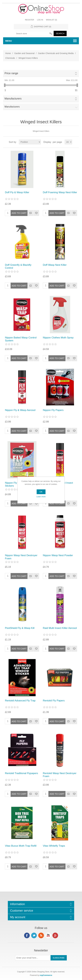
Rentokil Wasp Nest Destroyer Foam (60, 775)
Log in (40, 20)
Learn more (41, 497)
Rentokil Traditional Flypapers (21, 773)
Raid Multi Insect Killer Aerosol (60, 628)
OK (41, 492)
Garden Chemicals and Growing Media (56, 53)
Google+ (55, 935)
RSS (41, 935)
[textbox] (35, 33)
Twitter (34, 935)
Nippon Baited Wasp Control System (21, 339)
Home (8, 53)
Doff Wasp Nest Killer (55, 265)
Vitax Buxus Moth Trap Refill (21, 846)
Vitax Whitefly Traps (54, 846)
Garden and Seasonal (24, 53)
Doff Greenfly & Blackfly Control (18, 266)
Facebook (27, 935)
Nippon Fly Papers (53, 410)
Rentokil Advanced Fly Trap (20, 701)
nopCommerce (46, 975)
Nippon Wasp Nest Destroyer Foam (21, 557)
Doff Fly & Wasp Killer (17, 192)
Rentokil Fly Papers (54, 701)
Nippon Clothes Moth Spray (58, 338)
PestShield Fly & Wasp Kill (20, 628)
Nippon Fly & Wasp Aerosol (20, 410)
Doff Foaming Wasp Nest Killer (60, 192)
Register (29, 20)
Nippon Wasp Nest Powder (58, 555)
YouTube (48, 935)
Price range (11, 73)
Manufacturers (13, 99)
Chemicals (10, 58)
